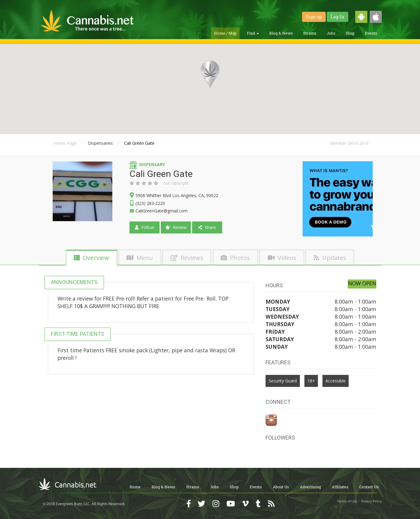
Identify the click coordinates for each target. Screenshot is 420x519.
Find (253, 33)
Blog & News (281, 33)
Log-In (338, 17)
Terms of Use (347, 501)
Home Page (65, 143)
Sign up (314, 17)
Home (135, 487)
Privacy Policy (372, 501)
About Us (281, 487)
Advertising (310, 487)
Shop (350, 33)
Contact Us (369, 487)
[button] (210, 75)
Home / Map (225, 33)
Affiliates (340, 487)
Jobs (331, 33)
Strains (310, 33)
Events (371, 33)
